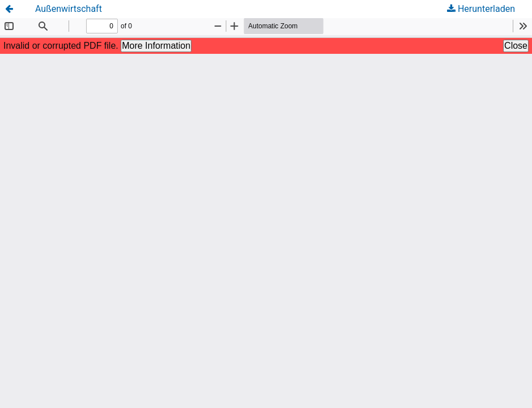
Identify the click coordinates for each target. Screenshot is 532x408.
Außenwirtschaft (69, 9)
